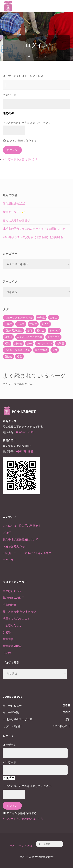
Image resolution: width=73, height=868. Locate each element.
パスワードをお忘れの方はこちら (23, 819)
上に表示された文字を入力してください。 (28, 123)
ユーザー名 (9, 745)
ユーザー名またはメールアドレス (23, 76)
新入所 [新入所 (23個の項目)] (45, 324)
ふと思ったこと (12, 625)
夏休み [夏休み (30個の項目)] (41, 330)
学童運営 (8, 639)
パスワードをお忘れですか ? (20, 159)
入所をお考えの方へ (15, 546)
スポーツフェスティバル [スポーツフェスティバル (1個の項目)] (19, 317)
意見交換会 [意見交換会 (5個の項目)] (41, 350)
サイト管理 (25, 846)
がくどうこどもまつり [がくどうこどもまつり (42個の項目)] (30, 337)
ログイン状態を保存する (22, 141)
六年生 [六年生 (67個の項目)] (33, 324)
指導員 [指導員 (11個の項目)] (60, 343)
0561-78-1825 (25, 451)
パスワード (9, 95)
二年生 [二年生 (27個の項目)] (53, 317)
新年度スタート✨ (14, 212)
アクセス (8, 560)
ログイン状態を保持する (22, 813)
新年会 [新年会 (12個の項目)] (18, 343)
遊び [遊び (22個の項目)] (55, 350)
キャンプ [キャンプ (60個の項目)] (54, 330)
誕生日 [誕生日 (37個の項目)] (8, 337)
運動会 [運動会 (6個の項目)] (8, 356)
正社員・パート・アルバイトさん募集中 (27, 553)
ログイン (12, 150)
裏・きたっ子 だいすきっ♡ (19, 612)
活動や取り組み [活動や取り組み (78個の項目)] (13, 330)
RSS (12, 846)
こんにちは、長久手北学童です (22, 526)
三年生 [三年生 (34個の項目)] (8, 324)
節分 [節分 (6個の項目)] (29, 343)
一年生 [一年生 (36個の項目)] (41, 317)
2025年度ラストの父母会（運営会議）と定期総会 (33, 237)
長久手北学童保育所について (20, 539)
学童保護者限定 (12, 646)
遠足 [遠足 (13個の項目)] (19, 356)
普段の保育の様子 (14, 598)
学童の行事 (9, 605)
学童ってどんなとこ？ (16, 618)
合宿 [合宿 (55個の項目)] (30, 330)
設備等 (7, 632)
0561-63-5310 (25, 432)
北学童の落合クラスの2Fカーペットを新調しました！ (36, 229)
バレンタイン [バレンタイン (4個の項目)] (44, 343)
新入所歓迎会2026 (14, 203)
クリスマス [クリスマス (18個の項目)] (53, 337)
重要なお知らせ (12, 591)
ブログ (7, 533)
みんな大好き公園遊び (16, 220)
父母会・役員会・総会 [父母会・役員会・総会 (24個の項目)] (17, 350)
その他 (7, 653)
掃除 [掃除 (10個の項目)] (7, 343)
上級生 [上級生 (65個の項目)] (21, 324)
